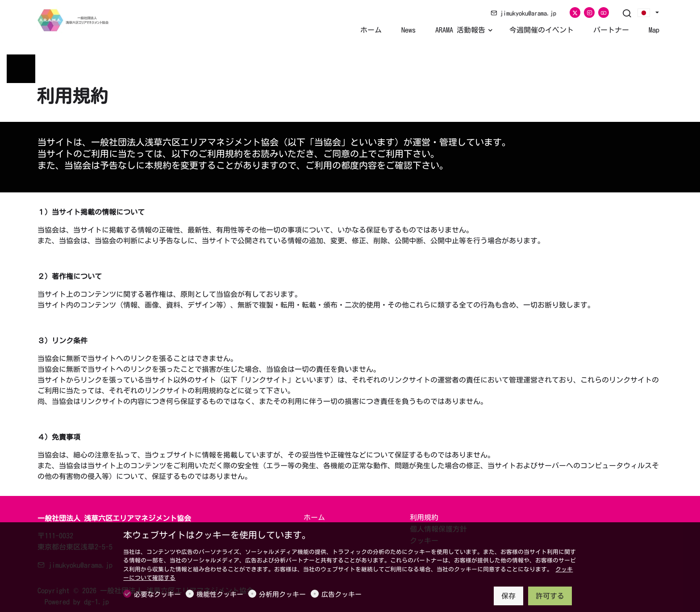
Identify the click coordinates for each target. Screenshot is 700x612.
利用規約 (424, 517)
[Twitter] (575, 12)
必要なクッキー (157, 594)
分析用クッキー (282, 594)
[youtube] (604, 12)
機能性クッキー (220, 594)
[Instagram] (589, 12)
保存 (508, 596)
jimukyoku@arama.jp (523, 13)
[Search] (627, 14)
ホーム (314, 517)
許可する (550, 596)
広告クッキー (342, 594)
